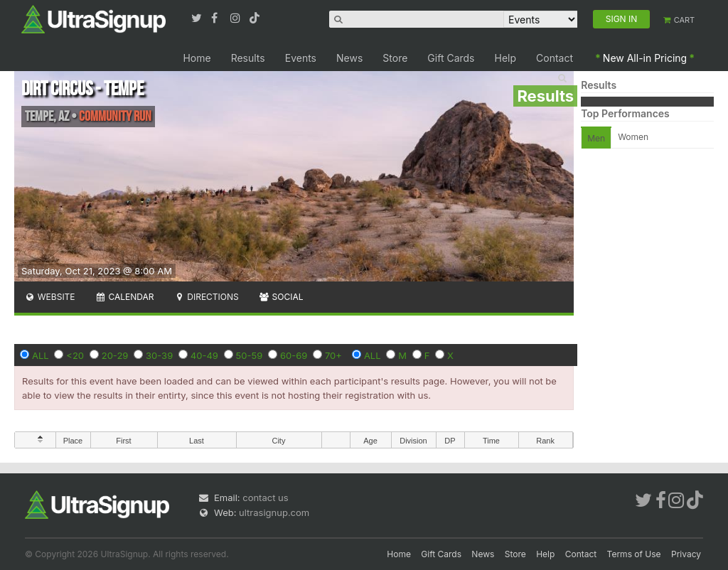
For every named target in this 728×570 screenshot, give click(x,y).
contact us (265, 498)
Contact (555, 58)
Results (248, 58)
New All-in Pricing (645, 58)
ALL (41, 355)
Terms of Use (634, 554)
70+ (333, 355)
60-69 (294, 355)
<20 (75, 355)
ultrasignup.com (274, 512)
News (349, 58)
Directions (206, 297)
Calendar (125, 297)
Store (395, 58)
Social (281, 297)
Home (197, 58)
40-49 (204, 355)
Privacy (686, 554)
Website (50, 297)
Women (633, 137)
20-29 (115, 355)
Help (506, 58)
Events (301, 58)
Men (596, 138)
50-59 (250, 355)
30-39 (159, 355)
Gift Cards (451, 58)
